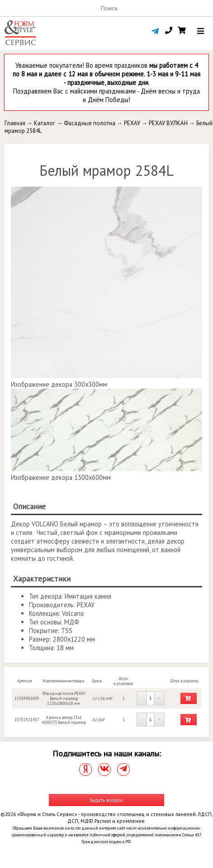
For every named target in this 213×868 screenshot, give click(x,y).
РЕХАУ (132, 123)
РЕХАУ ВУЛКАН (168, 123)
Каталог (45, 123)
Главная (15, 123)
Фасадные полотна (90, 123)
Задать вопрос (107, 800)
